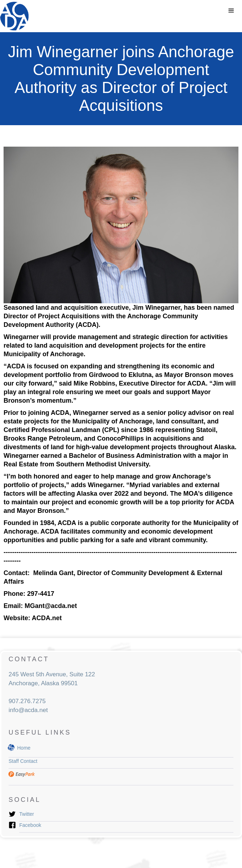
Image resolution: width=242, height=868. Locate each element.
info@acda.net (28, 710)
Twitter (27, 814)
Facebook (30, 825)
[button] (231, 11)
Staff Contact (23, 761)
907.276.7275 (27, 701)
